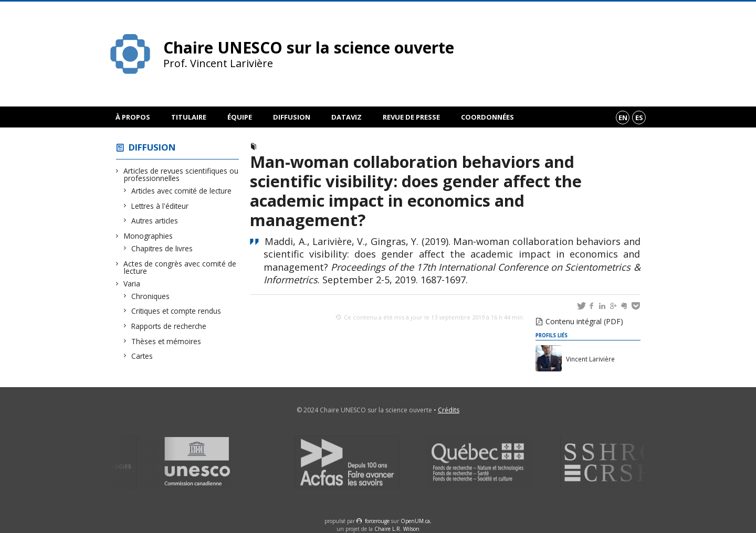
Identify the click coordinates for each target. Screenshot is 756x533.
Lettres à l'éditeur (160, 206)
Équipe (240, 117)
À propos (133, 117)
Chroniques (151, 296)
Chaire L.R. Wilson (397, 529)
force (377, 521)
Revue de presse (411, 117)
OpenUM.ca (415, 521)
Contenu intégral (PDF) (584, 321)
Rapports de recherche (169, 326)
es (639, 118)
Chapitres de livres (162, 248)
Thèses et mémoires (166, 341)
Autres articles (155, 221)
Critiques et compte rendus (176, 311)
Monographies (148, 236)
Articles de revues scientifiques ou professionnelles (181, 174)
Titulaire (189, 117)
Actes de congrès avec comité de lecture (180, 267)
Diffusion (292, 117)
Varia (132, 284)
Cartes (142, 356)
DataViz (346, 117)
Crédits (449, 410)
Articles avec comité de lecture (182, 191)
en (623, 118)
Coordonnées (487, 117)
